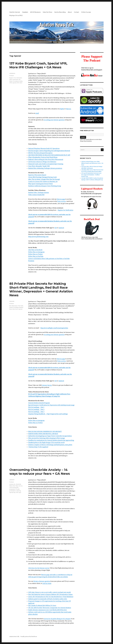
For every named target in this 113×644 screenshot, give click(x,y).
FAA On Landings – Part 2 (36, 409)
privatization (13, 491)
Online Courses (86, 12)
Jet (20, 79)
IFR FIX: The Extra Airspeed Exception (40, 153)
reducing (18, 491)
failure (11, 486)
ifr (12, 79)
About (70, 12)
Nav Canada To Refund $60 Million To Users (42, 605)
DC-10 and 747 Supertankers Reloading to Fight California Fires (49, 394)
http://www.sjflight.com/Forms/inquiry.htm (54, 328)
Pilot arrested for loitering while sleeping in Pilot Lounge (47, 438)
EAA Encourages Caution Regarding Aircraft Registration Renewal (49, 151)
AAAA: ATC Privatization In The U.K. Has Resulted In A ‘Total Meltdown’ (51, 597)
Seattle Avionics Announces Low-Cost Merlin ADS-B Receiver (48, 610)
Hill (10, 79)
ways (20, 492)
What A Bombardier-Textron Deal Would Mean (43, 157)
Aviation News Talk (14, 637)
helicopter (19, 78)
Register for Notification (65, 210)
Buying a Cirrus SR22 (16, 15)
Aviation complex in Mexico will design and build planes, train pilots (50, 445)
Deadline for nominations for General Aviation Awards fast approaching (51, 440)
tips (15, 492)
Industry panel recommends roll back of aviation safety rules (48, 599)
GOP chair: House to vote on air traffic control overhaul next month (50, 592)
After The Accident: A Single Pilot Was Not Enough (44, 179)
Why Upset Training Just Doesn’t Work (40, 184)
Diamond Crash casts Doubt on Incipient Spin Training (46, 164)
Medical (21, 307)
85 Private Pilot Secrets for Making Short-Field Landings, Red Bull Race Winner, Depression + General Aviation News (41, 289)
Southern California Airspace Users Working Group (45, 186)
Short (17, 309)
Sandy (21, 81)
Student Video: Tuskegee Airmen (39, 192)
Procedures (16, 81)
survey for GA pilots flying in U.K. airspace (57, 619)
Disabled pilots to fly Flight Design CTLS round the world (46, 442)
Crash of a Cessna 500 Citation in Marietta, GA (43, 181)
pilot (17, 487)
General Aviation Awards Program (39, 403)
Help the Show (47, 12)
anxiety (11, 484)
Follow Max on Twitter (35, 254)
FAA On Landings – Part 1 (36, 407)
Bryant (11, 78)
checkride (18, 484)
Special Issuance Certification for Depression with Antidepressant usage (51, 405)
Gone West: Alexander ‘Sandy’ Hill (39, 166)
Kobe (11, 81)
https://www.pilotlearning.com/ (38, 237)
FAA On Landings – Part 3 (36, 412)
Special (14, 83)
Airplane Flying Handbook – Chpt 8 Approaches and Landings (48, 414)
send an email (47, 583)
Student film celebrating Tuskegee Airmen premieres (45, 168)
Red (14, 309)
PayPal (62, 109)
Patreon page (61, 199)
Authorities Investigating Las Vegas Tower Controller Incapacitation (50, 436)
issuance (12, 307)
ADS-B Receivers (35, 12)
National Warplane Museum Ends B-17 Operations (44, 148)
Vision (21, 83)
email (37, 113)
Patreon (68, 109)
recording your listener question (54, 120)
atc (14, 484)
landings (16, 307)
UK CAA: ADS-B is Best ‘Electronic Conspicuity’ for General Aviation (50, 608)
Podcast (12, 76)
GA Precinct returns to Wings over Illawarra (42, 162)
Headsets (25, 12)
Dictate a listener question (42, 581)
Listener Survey (47, 385)
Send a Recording (60, 12)
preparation (12, 489)
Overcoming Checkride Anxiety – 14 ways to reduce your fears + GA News (40, 472)
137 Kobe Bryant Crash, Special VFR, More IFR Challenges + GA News (38, 65)
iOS (56, 228)
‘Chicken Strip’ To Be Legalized (38, 447)
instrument (16, 79)
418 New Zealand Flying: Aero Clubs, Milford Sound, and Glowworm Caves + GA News (92, 163)
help (17, 486)
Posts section (62, 201)
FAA (19, 306)
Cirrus (15, 78)
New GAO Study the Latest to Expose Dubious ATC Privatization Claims (50, 594)
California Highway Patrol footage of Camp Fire (44, 396)
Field (22, 306)
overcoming (13, 487)
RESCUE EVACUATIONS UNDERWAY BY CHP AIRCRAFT (45, 431)
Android (61, 228)
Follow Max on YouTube (36, 256)
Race (11, 309)
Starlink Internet (15, 12)
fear (14, 486)
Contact (77, 12)
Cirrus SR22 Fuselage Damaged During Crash (42, 177)
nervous (20, 486)
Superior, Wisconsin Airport (37, 175)
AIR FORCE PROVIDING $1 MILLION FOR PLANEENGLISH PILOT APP (49, 155)
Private (18, 489)
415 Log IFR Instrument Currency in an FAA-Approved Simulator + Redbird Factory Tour (91, 175)
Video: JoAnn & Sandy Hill (36, 195)
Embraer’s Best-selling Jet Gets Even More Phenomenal (46, 159)
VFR (18, 83)
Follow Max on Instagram (36, 252)
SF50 (11, 83)
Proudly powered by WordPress (29, 637)
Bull (10, 306)
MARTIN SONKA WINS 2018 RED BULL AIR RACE (43, 434)
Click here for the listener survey (39, 568)
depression (15, 306)
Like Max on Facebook (35, 250)
